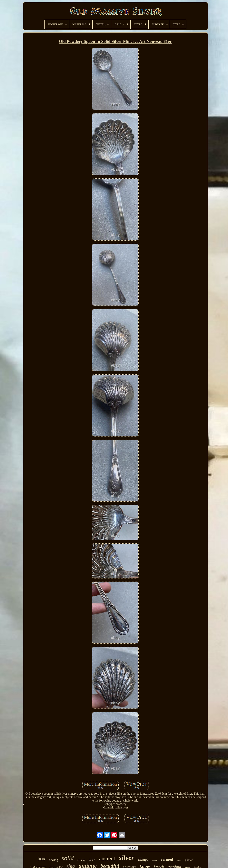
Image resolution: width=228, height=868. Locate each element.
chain (154, 860)
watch (92, 860)
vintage (143, 860)
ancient (107, 858)
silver (127, 858)
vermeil (167, 859)
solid (68, 858)
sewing (54, 860)
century (81, 860)
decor (179, 861)
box (41, 859)
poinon (189, 860)
